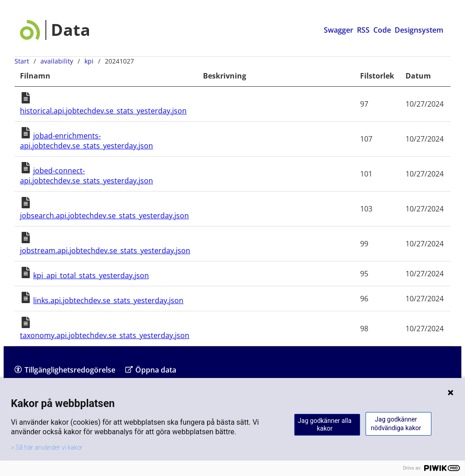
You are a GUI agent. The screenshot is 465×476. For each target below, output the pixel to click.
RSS (363, 30)
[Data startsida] (55, 30)
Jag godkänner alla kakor (325, 424)
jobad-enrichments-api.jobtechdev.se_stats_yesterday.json (87, 141)
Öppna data (151, 370)
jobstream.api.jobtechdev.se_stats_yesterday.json (105, 250)
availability (57, 61)
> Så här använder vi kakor (47, 447)
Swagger (339, 30)
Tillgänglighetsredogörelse (65, 370)
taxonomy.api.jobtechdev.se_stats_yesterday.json (105, 335)
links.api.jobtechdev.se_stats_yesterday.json (108, 300)
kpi (89, 61)
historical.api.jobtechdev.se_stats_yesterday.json (103, 111)
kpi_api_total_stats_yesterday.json (91, 275)
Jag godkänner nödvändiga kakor (396, 424)
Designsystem (419, 30)
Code (382, 30)
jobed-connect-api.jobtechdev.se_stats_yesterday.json (87, 176)
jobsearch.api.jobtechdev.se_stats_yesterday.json (104, 216)
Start (22, 61)
